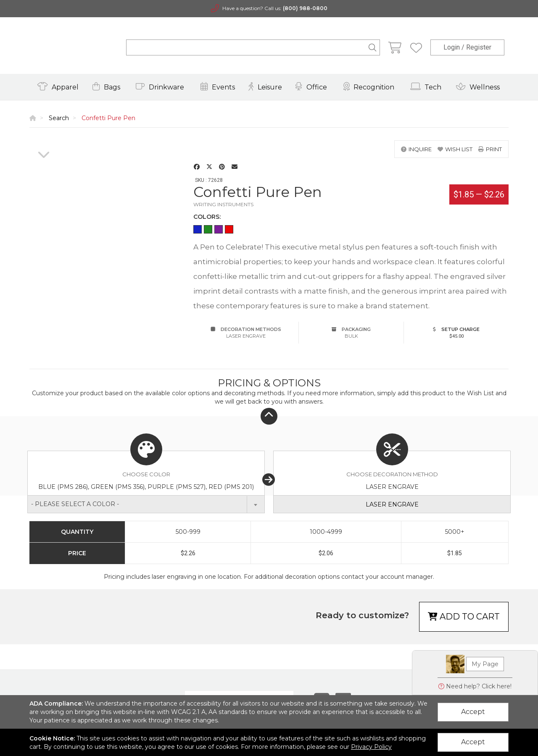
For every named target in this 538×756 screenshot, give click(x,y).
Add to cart (464, 617)
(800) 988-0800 (305, 8)
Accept (473, 712)
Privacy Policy (371, 747)
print (490, 149)
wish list (455, 149)
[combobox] (146, 504)
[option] (44, 141)
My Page (485, 664)
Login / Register (467, 47)
